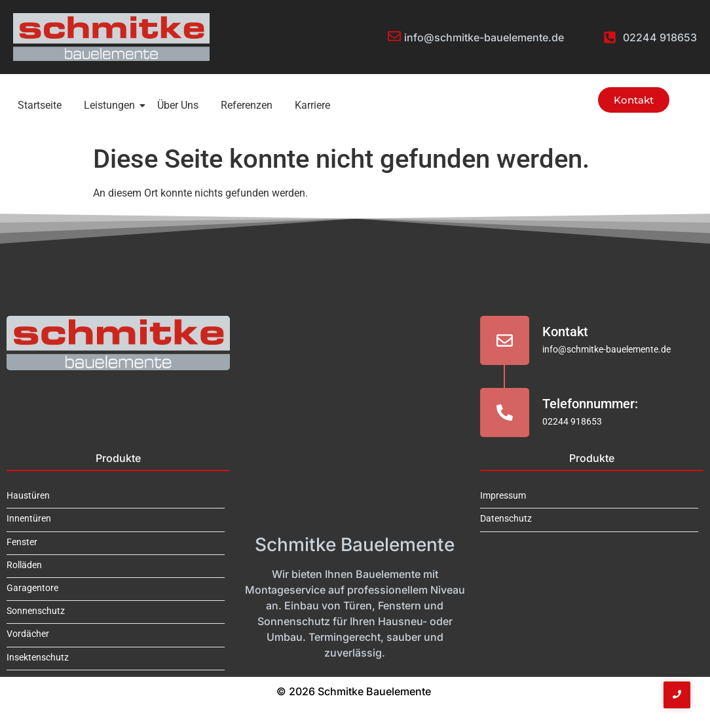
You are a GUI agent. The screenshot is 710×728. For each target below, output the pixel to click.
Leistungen (112, 105)
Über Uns (178, 105)
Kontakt (565, 332)
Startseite (40, 105)
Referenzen (247, 105)
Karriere (312, 105)
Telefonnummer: (590, 404)
